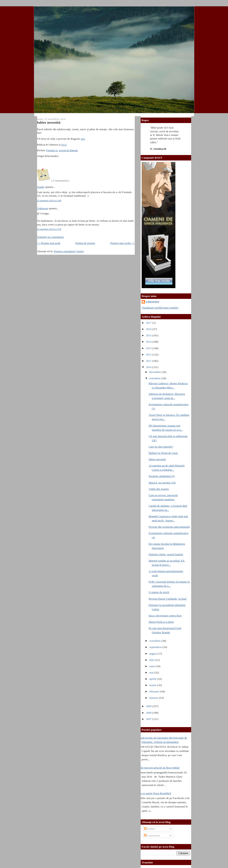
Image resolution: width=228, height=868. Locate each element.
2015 (149, 335)
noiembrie (155, 378)
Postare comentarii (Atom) (69, 251)
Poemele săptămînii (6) (162, 476)
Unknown (43, 208)
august (153, 654)
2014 (149, 342)
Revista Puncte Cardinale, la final (167, 599)
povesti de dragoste (68, 150)
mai (152, 673)
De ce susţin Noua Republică (155, 793)
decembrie (155, 372)
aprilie (153, 679)
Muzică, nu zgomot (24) (162, 483)
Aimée (41, 187)
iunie (152, 666)
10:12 (64, 145)
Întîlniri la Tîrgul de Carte (163, 453)
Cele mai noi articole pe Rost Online (159, 768)
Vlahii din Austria (159, 489)
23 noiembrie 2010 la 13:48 (49, 201)
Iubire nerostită (49, 123)
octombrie (155, 641)
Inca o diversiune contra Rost (165, 616)
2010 (149, 367)
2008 (149, 713)
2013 (149, 348)
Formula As (52, 150)
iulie (152, 660)
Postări (150, 829)
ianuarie (154, 698)
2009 (149, 706)
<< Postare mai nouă (49, 243)
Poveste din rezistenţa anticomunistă (169, 527)
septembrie (156, 647)
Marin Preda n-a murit (161, 622)
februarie (155, 691)
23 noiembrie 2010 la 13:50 (49, 229)
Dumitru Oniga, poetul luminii (166, 554)
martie (153, 685)
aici (83, 139)
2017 (149, 323)
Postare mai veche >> (123, 243)
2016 (149, 329)
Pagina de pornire (85, 243)
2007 (149, 719)
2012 (149, 354)
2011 (149, 361)
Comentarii (152, 836)
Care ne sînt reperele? (161, 447)
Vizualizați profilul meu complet (160, 308)
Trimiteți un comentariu (50, 237)
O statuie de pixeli (159, 592)
